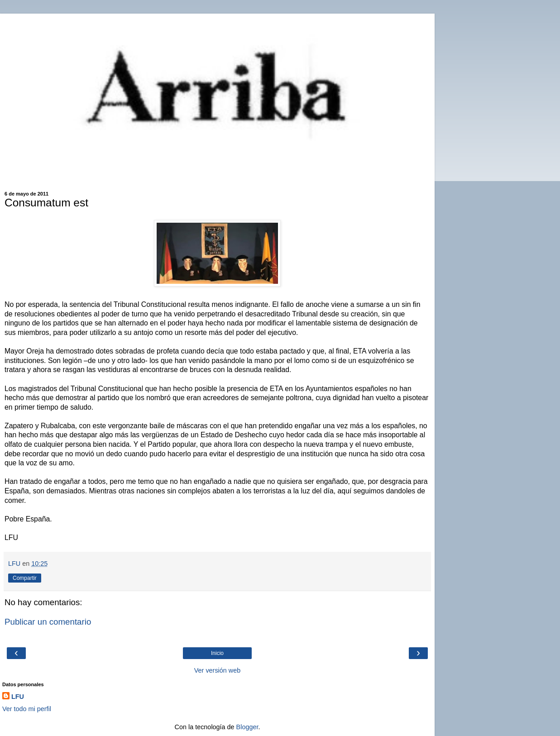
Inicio (217, 653)
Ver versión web (217, 670)
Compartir (25, 578)
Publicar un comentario (48, 622)
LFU (18, 697)
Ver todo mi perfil (27, 709)
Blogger (247, 727)
